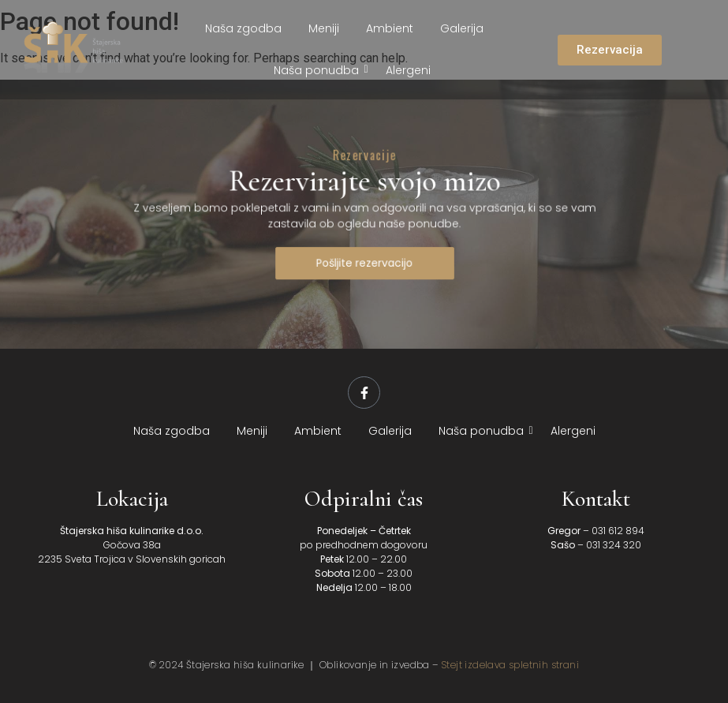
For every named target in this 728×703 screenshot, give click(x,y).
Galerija (462, 28)
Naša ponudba (319, 70)
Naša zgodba (243, 28)
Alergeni (408, 70)
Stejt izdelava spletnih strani (510, 665)
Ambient (390, 28)
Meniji (324, 28)
